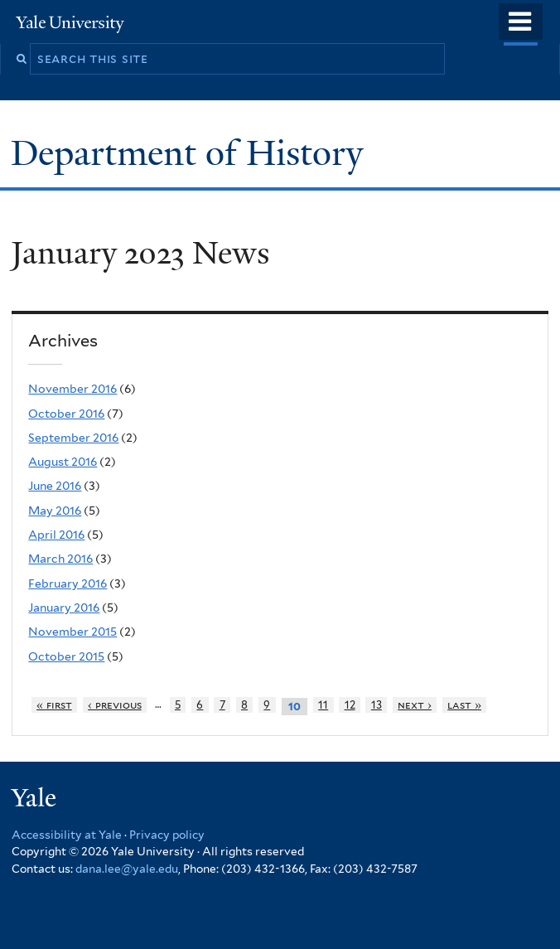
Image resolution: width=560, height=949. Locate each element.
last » (464, 705)
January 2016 (64, 608)
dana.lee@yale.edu (127, 869)
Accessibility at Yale (67, 835)
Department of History (191, 153)
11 (323, 705)
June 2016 (55, 486)
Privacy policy (167, 835)
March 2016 (60, 559)
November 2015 (72, 632)
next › (415, 705)
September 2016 (73, 438)
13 (377, 705)
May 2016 (55, 511)
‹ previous (115, 705)
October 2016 (66, 414)
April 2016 (56, 535)
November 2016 (72, 389)
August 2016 (63, 462)
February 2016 (68, 583)
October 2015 (66, 656)
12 (350, 705)
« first (54, 705)
